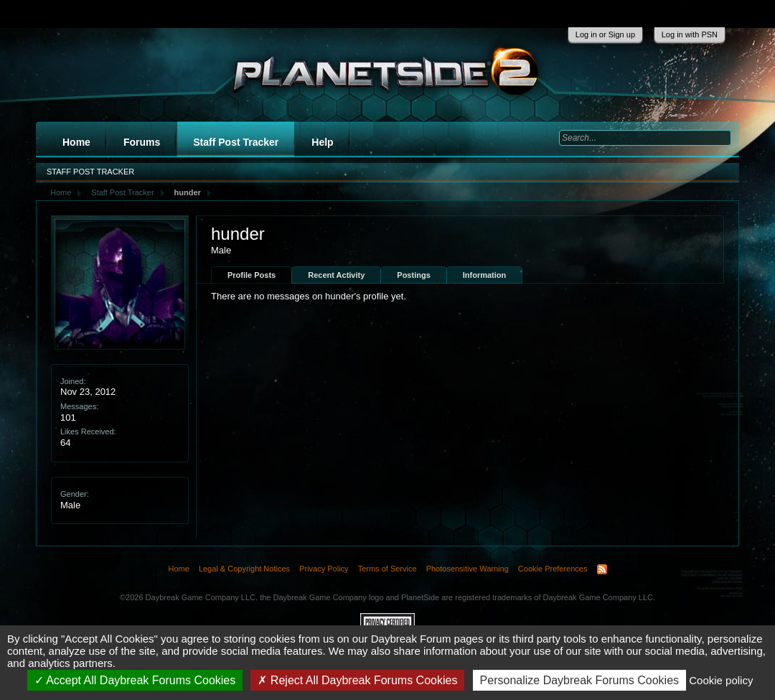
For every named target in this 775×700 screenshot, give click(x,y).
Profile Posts (252, 275)
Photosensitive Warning (468, 569)
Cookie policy (721, 680)
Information (485, 275)
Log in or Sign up (605, 34)
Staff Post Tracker (236, 142)
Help (322, 142)
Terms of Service (387, 569)
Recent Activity (336, 275)
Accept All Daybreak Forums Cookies (135, 680)
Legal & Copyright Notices (244, 569)
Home (76, 142)
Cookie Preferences (553, 569)
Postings (413, 275)
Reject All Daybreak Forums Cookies (357, 680)
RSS (602, 569)
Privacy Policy (324, 569)
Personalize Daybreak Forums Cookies (579, 680)
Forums (142, 142)
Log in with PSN (690, 34)
